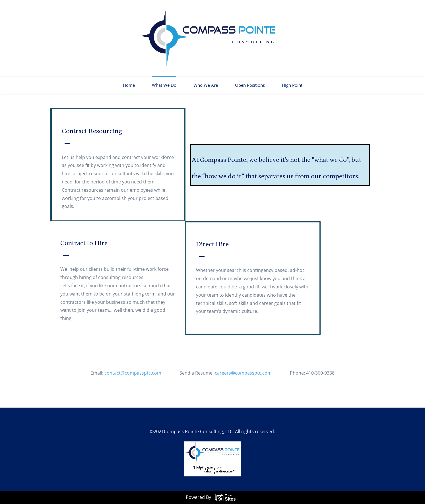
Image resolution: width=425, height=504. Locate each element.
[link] (212, 445)
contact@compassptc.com (137, 373)
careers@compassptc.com (248, 373)
